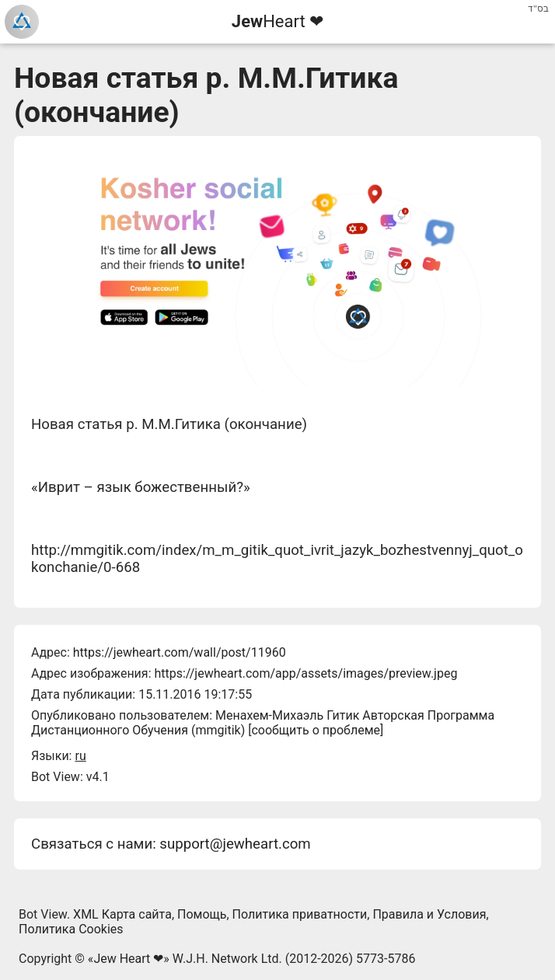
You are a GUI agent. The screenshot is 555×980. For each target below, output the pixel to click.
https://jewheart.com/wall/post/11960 (180, 652)
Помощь (202, 914)
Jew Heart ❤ (128, 959)
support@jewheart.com (235, 844)
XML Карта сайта (122, 914)
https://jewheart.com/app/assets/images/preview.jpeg (305, 673)
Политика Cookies (71, 929)
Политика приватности (300, 914)
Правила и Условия (429, 914)
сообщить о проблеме (316, 730)
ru (80, 756)
